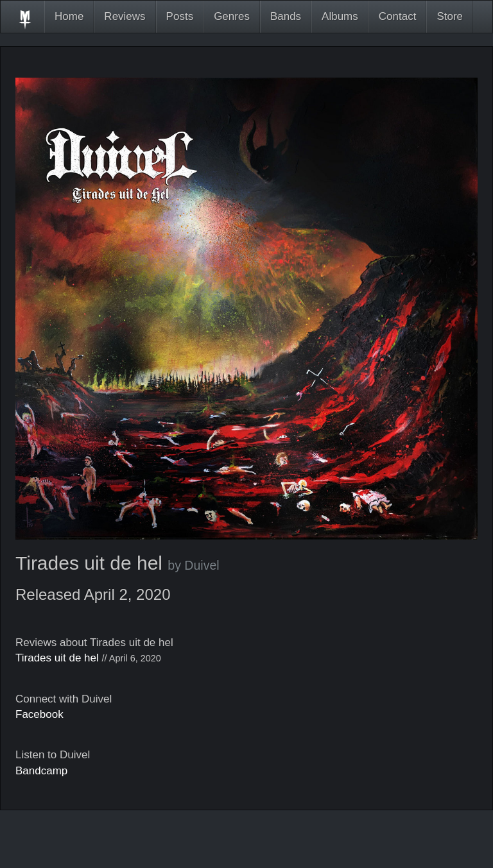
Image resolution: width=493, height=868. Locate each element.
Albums (340, 16)
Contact (398, 16)
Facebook (39, 714)
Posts (180, 16)
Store (450, 16)
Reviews (125, 16)
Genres (232, 16)
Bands (286, 16)
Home (69, 16)
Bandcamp (41, 771)
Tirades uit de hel (57, 658)
